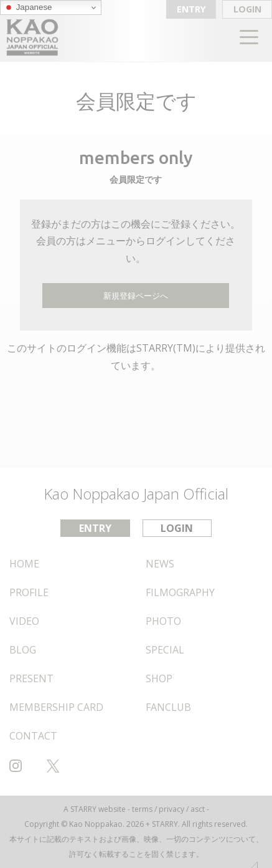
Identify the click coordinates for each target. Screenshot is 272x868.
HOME (24, 564)
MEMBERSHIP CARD (56, 707)
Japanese (28, 7)
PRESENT (31, 678)
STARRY (83, 809)
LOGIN (247, 9)
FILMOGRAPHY (180, 592)
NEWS (160, 564)
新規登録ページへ (136, 296)
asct (198, 809)
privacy (171, 809)
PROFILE (29, 592)
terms (142, 809)
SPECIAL (165, 650)
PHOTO (163, 621)
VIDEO (24, 621)
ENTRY (191, 9)
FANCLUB (168, 707)
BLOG (23, 650)
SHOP (159, 678)
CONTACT (33, 736)
